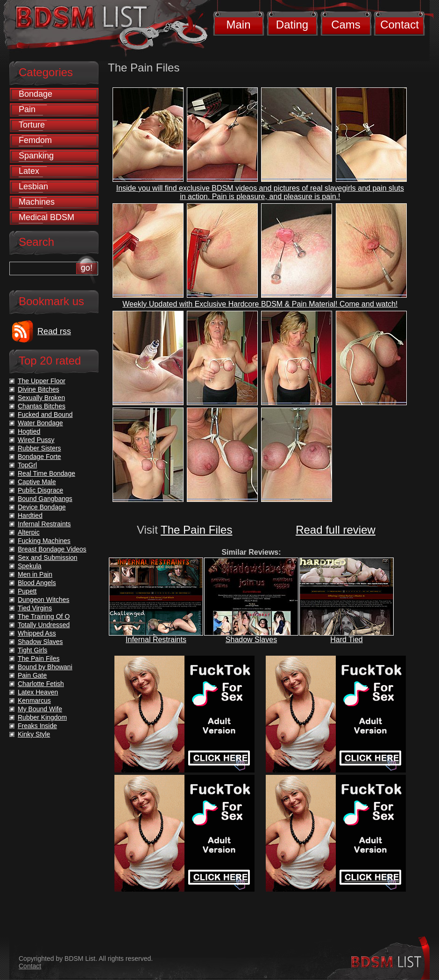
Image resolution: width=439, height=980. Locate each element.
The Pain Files (196, 530)
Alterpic (29, 532)
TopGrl (27, 465)
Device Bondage (42, 507)
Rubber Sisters (39, 448)
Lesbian (33, 186)
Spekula (30, 566)
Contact (400, 25)
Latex (29, 171)
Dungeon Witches (44, 600)
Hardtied (30, 515)
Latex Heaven (38, 692)
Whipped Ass (37, 633)
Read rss (54, 331)
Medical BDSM (46, 217)
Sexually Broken (41, 398)
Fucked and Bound (45, 415)
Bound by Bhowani (45, 667)
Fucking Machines (44, 541)
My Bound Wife (40, 709)
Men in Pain (35, 574)
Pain (27, 109)
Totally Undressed (44, 625)
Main (238, 25)
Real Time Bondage (46, 473)
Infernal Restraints (156, 640)
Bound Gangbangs (45, 499)
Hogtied (29, 431)
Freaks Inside (37, 726)
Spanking (36, 156)
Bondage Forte (39, 457)
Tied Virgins (35, 608)
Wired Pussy (36, 440)
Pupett (27, 591)
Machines (37, 202)
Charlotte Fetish (41, 684)
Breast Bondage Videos (52, 549)
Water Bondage (40, 423)
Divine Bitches (39, 389)
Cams (346, 25)
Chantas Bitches (42, 406)
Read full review (336, 530)
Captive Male (37, 482)
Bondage (35, 94)
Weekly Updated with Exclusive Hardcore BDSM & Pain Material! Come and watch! (260, 304)
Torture (32, 125)
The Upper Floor (42, 381)
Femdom (35, 140)
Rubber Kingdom (42, 717)
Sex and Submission (48, 558)
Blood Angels (37, 583)
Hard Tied (346, 640)
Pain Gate (32, 675)
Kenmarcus (34, 701)
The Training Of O (44, 616)
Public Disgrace (40, 490)
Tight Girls (32, 650)
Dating (292, 25)
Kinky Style (34, 734)
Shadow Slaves (251, 640)
